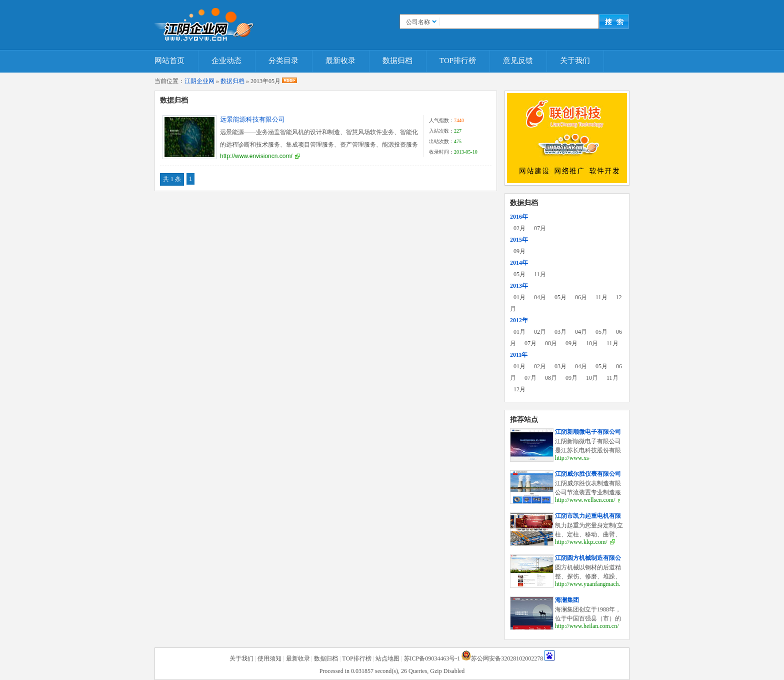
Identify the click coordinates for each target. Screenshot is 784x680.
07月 (540, 228)
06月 (581, 297)
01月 (519, 297)
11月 (540, 274)
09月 (519, 251)
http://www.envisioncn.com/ (256, 156)
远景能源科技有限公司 (252, 119)
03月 (560, 332)
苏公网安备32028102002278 (507, 658)
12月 (519, 389)
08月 (551, 343)
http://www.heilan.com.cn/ (587, 626)
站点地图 (387, 658)
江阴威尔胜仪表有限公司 (588, 474)
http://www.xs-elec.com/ (573, 462)
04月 (540, 297)
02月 (519, 228)
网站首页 (169, 61)
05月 (519, 274)
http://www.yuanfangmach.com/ (594, 584)
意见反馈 (518, 61)
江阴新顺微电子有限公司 (588, 432)
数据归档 (397, 61)
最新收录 (340, 61)
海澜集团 (567, 600)
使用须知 (269, 658)
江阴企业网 (199, 81)
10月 (592, 343)
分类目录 (283, 61)
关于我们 (575, 61)
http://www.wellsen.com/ (585, 500)
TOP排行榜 (458, 61)
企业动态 (226, 61)
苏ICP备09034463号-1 (432, 658)
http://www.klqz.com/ (581, 542)
